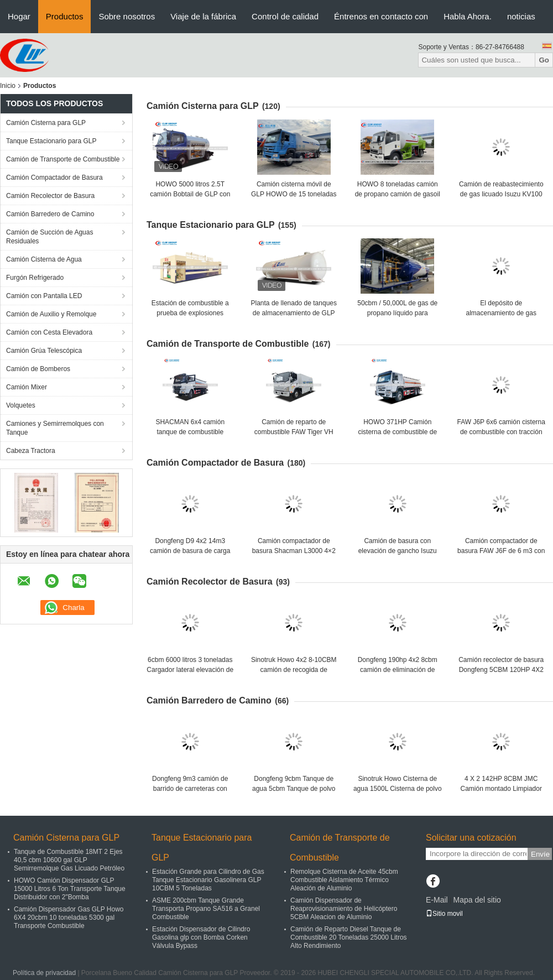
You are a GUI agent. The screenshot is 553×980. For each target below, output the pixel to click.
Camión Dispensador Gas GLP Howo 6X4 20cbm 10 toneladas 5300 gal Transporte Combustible (69, 918)
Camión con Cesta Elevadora (49, 332)
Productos (65, 16)
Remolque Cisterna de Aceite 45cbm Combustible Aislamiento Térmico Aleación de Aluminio (344, 880)
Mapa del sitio (477, 900)
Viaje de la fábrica (203, 16)
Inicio (8, 86)
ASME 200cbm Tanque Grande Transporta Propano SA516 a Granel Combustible (206, 909)
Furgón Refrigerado (35, 278)
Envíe (540, 854)
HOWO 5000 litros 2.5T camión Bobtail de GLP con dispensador (190, 194)
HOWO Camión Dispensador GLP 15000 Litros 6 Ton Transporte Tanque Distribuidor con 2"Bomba (70, 889)
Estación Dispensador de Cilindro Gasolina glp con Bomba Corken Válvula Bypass (201, 937)
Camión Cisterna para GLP (46, 123)
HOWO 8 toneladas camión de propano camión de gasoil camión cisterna (398, 194)
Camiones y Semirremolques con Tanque (55, 428)
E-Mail (437, 900)
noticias (521, 16)
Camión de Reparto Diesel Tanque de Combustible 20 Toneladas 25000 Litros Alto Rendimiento (349, 937)
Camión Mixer (27, 387)
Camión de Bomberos (38, 369)
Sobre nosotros (127, 16)
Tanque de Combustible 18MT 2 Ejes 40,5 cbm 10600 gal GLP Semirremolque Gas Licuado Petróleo (69, 860)
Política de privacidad (44, 973)
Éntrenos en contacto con (381, 16)
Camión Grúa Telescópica (44, 351)
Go (544, 60)
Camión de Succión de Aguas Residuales (49, 237)
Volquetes (21, 405)
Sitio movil (444, 914)
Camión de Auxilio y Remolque (51, 314)
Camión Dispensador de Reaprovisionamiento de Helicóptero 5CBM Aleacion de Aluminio (344, 909)
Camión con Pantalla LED (44, 296)
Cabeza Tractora (31, 451)
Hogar (19, 16)
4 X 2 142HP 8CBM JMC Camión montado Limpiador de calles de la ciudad (501, 789)
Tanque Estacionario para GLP (51, 141)
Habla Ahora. (468, 16)
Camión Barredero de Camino (50, 214)
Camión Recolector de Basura (50, 196)
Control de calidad (285, 16)
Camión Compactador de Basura (54, 178)
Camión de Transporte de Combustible (63, 159)
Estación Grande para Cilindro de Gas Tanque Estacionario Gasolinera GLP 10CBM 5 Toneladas (208, 880)
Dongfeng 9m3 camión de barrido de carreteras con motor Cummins (190, 789)
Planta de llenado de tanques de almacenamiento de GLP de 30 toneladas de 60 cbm (294, 313)
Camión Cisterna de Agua (44, 259)
